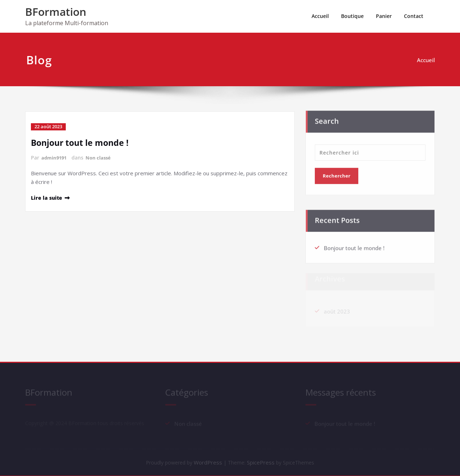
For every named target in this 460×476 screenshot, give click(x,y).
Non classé (101, 157)
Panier (384, 16)
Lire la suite (47, 197)
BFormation (56, 12)
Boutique (352, 16)
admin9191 (55, 157)
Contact (414, 16)
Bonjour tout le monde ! (82, 142)
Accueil (320, 16)
